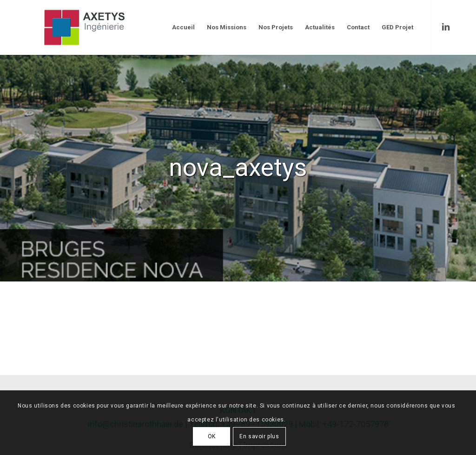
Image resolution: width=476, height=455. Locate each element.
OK (212, 436)
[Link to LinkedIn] (446, 27)
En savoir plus (259, 436)
